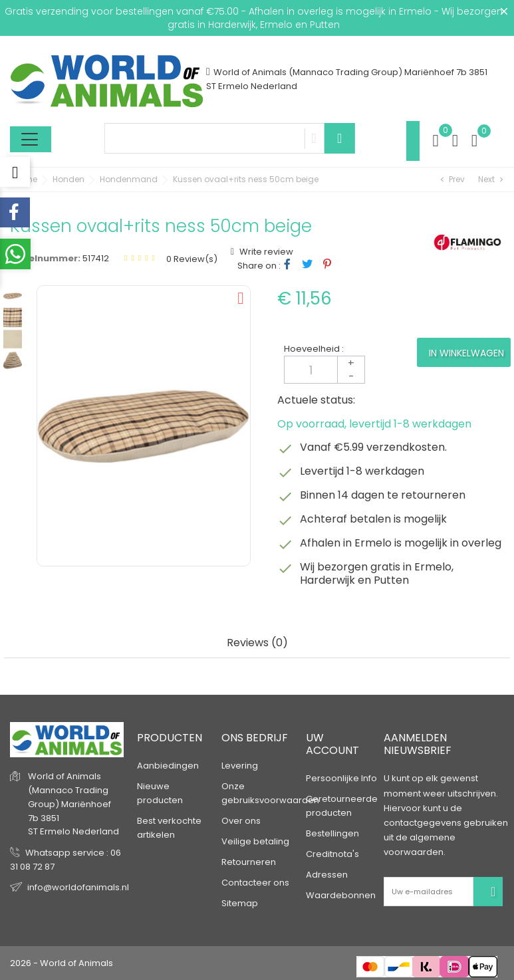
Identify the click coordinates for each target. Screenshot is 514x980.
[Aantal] (324, 370)
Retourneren (249, 862)
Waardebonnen (341, 895)
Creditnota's (332, 854)
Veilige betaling (255, 841)
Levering (240, 766)
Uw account (332, 744)
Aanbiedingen (168, 766)
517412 (96, 258)
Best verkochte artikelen (169, 828)
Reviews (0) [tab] (257, 643)
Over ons (241, 821)
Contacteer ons (255, 883)
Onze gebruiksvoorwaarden (270, 793)
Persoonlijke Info (341, 778)
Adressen (327, 875)
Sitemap (240, 903)
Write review (265, 252)
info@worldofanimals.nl (78, 887)
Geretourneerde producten (342, 806)
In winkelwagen (466, 353)
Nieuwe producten (160, 793)
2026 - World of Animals (62, 963)
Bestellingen (332, 833)
